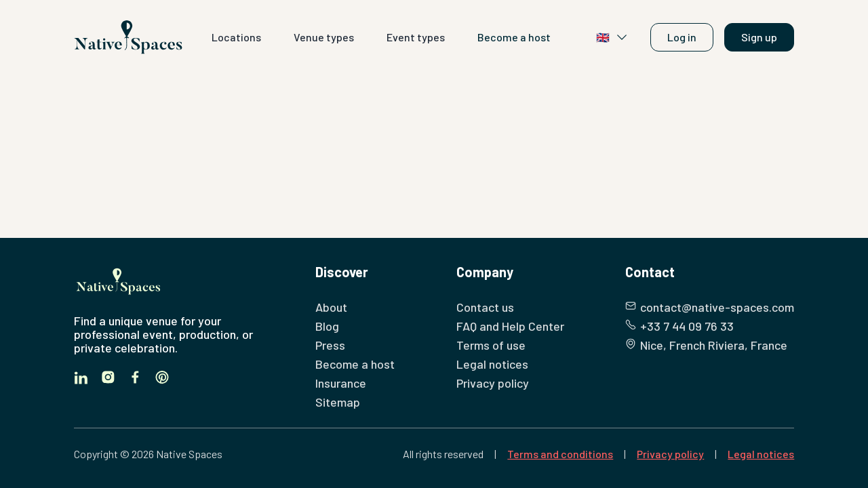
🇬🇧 (612, 37)
